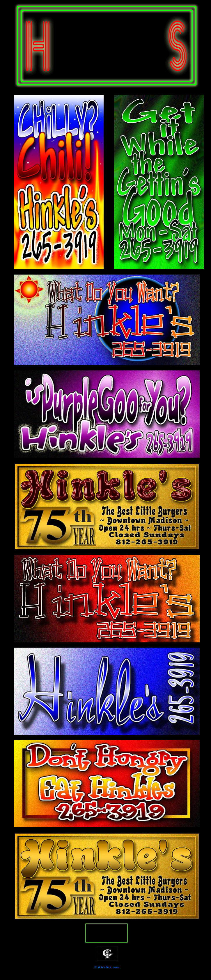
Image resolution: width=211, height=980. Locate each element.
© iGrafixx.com (107, 967)
